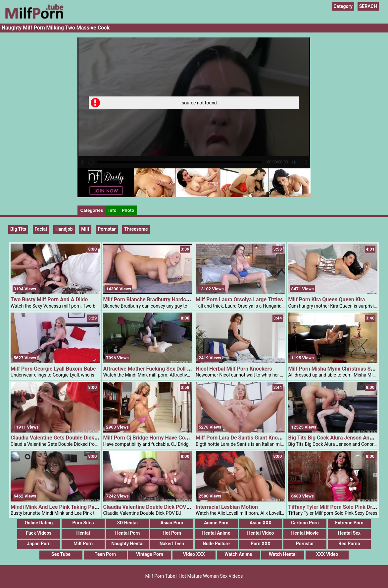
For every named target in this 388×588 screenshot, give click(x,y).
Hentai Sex (349, 533)
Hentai (83, 533)
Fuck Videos (39, 533)
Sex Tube (61, 554)
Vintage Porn (150, 554)
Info (112, 210)
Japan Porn (39, 544)
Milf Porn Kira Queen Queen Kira (327, 299)
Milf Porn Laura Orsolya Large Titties (239, 299)
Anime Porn (216, 523)
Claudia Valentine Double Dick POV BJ (148, 507)
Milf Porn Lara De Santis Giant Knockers (243, 438)
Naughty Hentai (127, 544)
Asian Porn (172, 523)
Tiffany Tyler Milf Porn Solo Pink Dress (334, 507)
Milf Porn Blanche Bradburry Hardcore (148, 299)
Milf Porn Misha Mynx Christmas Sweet (335, 369)
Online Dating (39, 523)
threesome (136, 229)
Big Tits (18, 229)
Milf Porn (83, 544)
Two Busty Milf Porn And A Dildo (49, 299)
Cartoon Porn (305, 523)
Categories (92, 210)
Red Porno (349, 544)
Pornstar (305, 544)
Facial (41, 229)
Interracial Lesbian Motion (227, 507)
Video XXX (194, 554)
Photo (128, 210)
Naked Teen (172, 544)
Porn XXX (261, 544)
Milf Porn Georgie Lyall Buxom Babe (53, 369)
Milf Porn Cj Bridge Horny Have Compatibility (156, 438)
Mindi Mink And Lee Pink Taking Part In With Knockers (75, 507)
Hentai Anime (216, 533)
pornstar (107, 229)
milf (85, 229)
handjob (64, 229)
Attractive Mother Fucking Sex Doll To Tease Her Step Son (172, 369)
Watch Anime (238, 554)
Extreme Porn (349, 523)
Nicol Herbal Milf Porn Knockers (234, 369)
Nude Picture (216, 544)
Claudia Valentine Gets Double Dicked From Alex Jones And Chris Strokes (98, 438)
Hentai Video (261, 533)
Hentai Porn (128, 533)
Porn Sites (83, 523)
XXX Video (327, 554)
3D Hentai (127, 523)
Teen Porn (105, 554)
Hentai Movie (305, 533)
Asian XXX (261, 523)
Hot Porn (172, 533)
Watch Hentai (283, 554)
